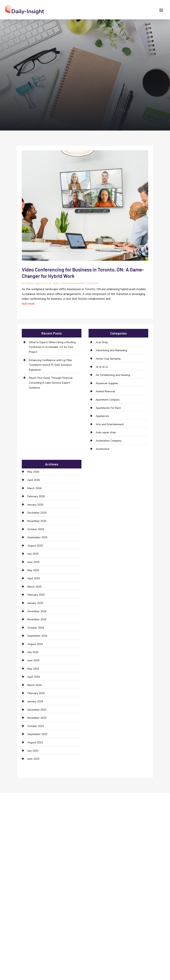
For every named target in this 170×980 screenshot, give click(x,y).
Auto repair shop (106, 432)
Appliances (102, 416)
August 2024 (35, 644)
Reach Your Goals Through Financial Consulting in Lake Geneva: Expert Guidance (51, 383)
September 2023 (37, 734)
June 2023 (33, 759)
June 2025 (33, 562)
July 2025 (33, 554)
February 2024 (36, 693)
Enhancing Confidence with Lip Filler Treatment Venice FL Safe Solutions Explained (51, 365)
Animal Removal (105, 391)
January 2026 (35, 505)
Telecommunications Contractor (80, 283)
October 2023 (36, 726)
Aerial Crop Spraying (108, 359)
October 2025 (36, 529)
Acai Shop (102, 342)
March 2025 (34, 587)
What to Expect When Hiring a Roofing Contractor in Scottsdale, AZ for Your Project (52, 347)
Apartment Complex (108, 400)
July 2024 (33, 652)
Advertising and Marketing (111, 350)
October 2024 (36, 628)
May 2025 (33, 570)
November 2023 (37, 718)
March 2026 (34, 488)
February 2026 (36, 496)
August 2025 (35, 546)
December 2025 (37, 513)
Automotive (103, 449)
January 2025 (35, 603)
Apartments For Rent (108, 408)
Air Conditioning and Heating (113, 375)
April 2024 (34, 677)
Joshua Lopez (33, 283)
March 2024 (34, 685)
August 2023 (35, 742)
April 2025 (34, 578)
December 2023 (37, 710)
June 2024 (33, 660)
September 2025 (37, 537)
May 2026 (33, 472)
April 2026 (34, 480)
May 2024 (33, 669)
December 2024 (37, 611)
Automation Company (109, 441)
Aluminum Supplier (107, 383)
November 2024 (37, 619)
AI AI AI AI (102, 367)
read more (28, 304)
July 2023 (33, 751)
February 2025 (36, 595)
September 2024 (37, 636)
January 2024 (35, 701)
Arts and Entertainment (110, 424)
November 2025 (37, 521)
